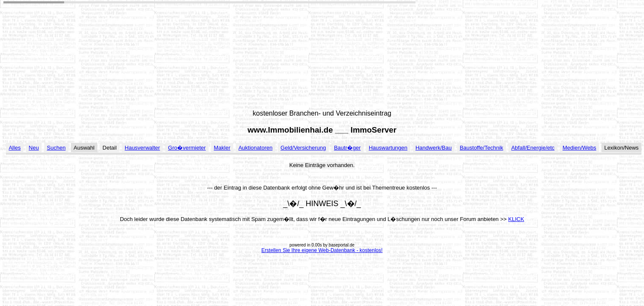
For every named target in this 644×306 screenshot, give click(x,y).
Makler (222, 148)
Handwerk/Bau (434, 148)
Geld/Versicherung (303, 148)
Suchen (56, 148)
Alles (14, 148)
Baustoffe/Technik (481, 148)
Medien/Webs (579, 148)
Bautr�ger (347, 148)
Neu (34, 148)
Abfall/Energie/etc (533, 148)
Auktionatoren (255, 148)
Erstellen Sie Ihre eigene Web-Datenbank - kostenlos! (322, 250)
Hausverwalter (143, 148)
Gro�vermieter (187, 148)
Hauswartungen (388, 148)
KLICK (516, 219)
